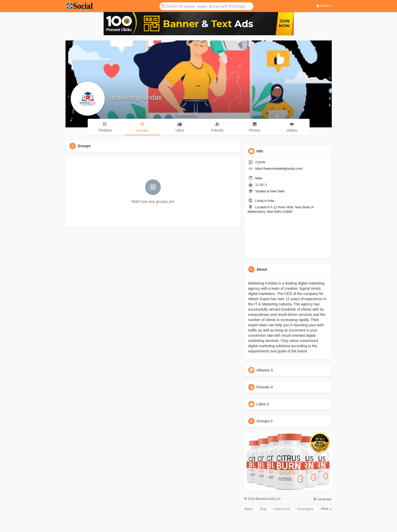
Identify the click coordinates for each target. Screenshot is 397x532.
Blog (263, 509)
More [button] (326, 509)
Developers (305, 509)
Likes (261, 404)
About (248, 509)
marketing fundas (136, 97)
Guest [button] (325, 6)
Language (322, 499)
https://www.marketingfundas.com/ (279, 169)
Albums (263, 370)
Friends (263, 387)
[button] (206, 6)
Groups (263, 421)
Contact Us (282, 509)
